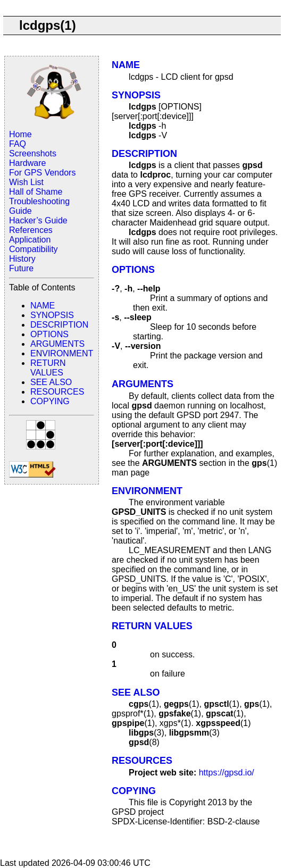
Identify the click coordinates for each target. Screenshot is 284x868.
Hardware (27, 163)
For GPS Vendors (42, 173)
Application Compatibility (34, 244)
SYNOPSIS (52, 315)
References (31, 230)
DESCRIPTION (59, 325)
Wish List (26, 182)
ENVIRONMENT (62, 353)
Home (20, 134)
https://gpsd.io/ (227, 773)
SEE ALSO (51, 382)
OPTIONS (49, 334)
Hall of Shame (36, 192)
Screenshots (33, 153)
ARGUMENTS (57, 344)
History (22, 259)
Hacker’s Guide (38, 220)
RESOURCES (57, 392)
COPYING (50, 401)
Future (21, 268)
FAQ (18, 144)
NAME (43, 306)
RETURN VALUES (48, 368)
